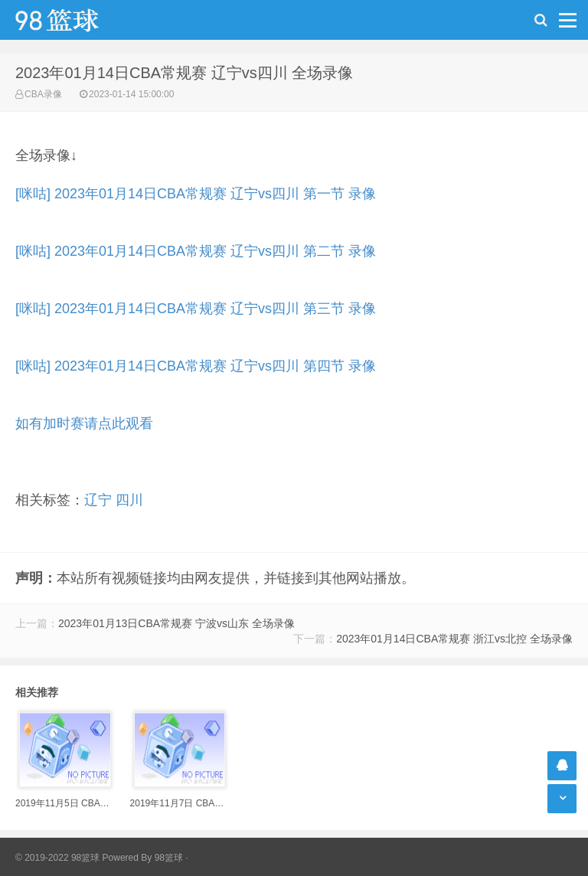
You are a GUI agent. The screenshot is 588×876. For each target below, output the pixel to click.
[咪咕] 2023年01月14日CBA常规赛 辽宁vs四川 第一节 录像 (196, 194)
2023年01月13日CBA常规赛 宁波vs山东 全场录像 (176, 623)
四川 (129, 500)
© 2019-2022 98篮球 (57, 858)
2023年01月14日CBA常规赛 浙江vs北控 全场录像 (454, 639)
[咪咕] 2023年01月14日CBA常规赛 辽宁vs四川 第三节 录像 (196, 309)
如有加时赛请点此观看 (84, 423)
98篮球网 (77, 20)
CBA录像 (43, 94)
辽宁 (98, 500)
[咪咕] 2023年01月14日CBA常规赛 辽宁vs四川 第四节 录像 (196, 366)
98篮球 (169, 858)
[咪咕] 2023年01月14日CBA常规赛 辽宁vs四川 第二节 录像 (196, 251)
